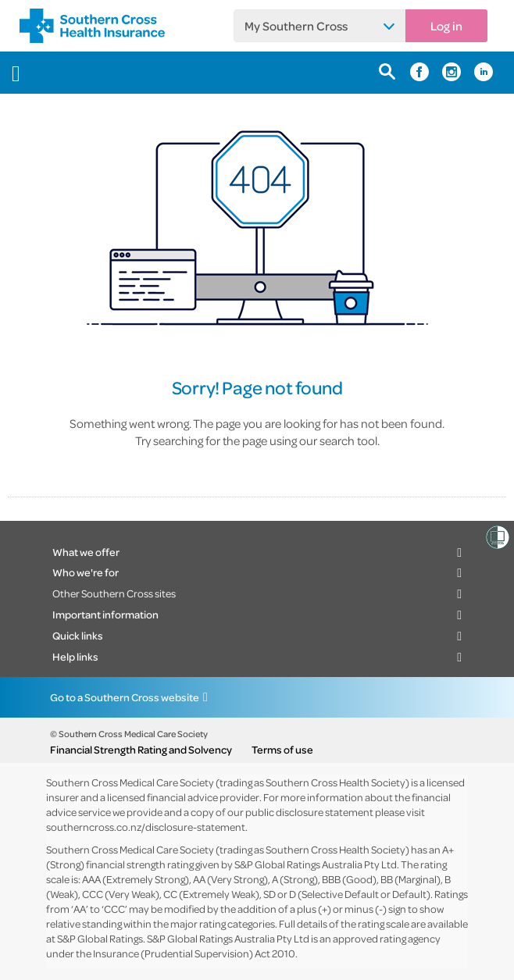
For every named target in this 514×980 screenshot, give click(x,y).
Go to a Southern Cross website (125, 697)
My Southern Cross (296, 26)
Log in (446, 26)
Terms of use (282, 750)
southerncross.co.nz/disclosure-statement (146, 827)
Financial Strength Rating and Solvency (141, 750)
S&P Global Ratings (100, 938)
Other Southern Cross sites (114, 593)
